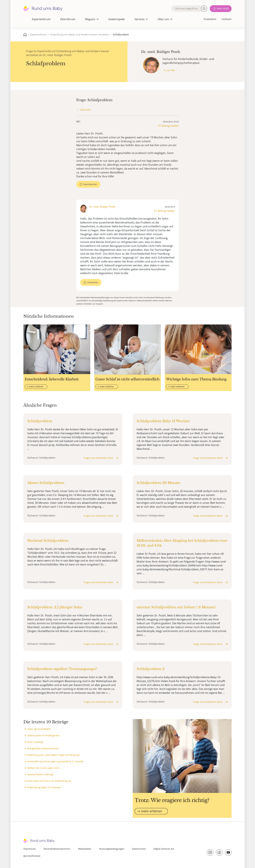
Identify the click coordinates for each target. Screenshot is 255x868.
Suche (204, 9)
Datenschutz (139, 849)
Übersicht (85, 110)
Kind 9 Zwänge (35, 742)
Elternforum (68, 19)
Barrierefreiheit (32, 856)
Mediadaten (85, 849)
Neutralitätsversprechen (57, 849)
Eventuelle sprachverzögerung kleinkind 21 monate (55, 761)
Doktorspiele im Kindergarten (43, 735)
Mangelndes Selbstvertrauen (43, 748)
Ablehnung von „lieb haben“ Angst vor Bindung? (54, 755)
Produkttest (210, 19)
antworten (93, 282)
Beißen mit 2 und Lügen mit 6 (44, 768)
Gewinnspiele (117, 19)
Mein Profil (223, 9)
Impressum (30, 849)
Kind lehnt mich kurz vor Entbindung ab (49, 781)
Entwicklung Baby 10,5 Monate (44, 787)
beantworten (90, 184)
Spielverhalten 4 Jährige (40, 774)
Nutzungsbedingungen (112, 849)
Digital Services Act (164, 849)
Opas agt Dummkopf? (39, 729)
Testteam (227, 19)
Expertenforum (41, 19)
